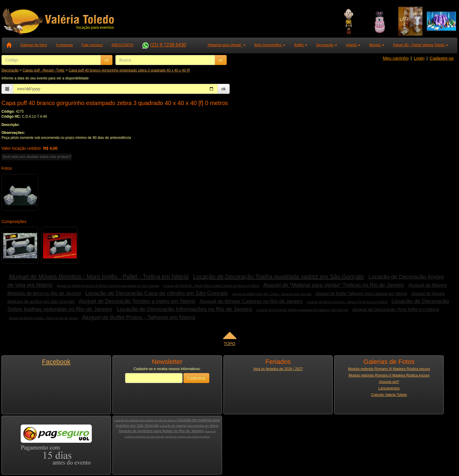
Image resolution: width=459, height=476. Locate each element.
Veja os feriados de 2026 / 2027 (278, 369)
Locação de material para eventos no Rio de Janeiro (145, 420)
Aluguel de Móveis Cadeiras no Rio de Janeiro (251, 301)
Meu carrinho (396, 58)
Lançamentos (389, 388)
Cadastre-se (442, 58)
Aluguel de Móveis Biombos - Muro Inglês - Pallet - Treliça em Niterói (99, 277)
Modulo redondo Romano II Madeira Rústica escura (389, 375)
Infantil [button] (353, 45)
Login (419, 58)
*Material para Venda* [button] (226, 45)
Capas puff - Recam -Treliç (44, 70)
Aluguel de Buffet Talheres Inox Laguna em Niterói (361, 294)
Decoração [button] (327, 45)
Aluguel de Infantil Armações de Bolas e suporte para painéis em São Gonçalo (108, 286)
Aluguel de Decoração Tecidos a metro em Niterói (137, 301)
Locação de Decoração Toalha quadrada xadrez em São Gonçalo (279, 277)
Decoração (10, 70)
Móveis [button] (377, 45)
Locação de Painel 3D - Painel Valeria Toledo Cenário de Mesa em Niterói (211, 286)
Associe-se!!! (389, 382)
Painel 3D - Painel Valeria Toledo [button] (421, 45)
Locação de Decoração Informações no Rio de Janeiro (184, 309)
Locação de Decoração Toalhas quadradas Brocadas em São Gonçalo (302, 310)
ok (106, 60)
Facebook (56, 362)
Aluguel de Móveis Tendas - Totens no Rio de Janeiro (44, 318)
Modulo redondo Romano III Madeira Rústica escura (389, 369)
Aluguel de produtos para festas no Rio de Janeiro (161, 431)
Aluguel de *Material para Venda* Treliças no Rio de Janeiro (333, 285)
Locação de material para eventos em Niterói (189, 426)
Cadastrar (196, 378)
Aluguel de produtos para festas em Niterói (188, 437)
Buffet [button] (301, 45)
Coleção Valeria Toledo (389, 395)
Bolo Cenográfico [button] (270, 45)
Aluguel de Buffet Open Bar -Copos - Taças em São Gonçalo (272, 294)
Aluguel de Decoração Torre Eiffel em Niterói (396, 309)
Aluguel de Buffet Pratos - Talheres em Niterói (139, 317)
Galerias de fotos (34, 45)
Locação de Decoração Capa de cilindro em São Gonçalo (156, 293)
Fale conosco (92, 45)
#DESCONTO (122, 45)
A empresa (64, 45)
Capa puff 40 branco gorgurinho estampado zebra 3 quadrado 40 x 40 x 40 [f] (129, 70)
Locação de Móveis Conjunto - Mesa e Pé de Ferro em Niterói (347, 302)
